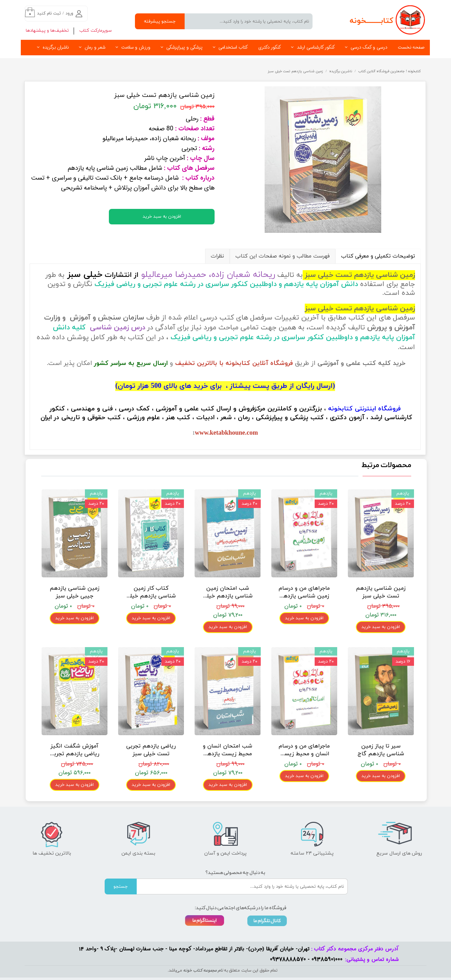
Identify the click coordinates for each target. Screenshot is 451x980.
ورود (69, 13)
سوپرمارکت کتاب (95, 31)
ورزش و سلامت (136, 47)
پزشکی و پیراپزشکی (184, 47)
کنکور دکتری (270, 47)
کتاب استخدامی (233, 47)
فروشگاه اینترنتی (378, 409)
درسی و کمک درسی (369, 47)
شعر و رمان (95, 47)
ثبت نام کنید (49, 13)
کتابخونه (340, 409)
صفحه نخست (411, 47)
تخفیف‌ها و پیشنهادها (47, 31)
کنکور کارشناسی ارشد (316, 47)
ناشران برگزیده (56, 47)
